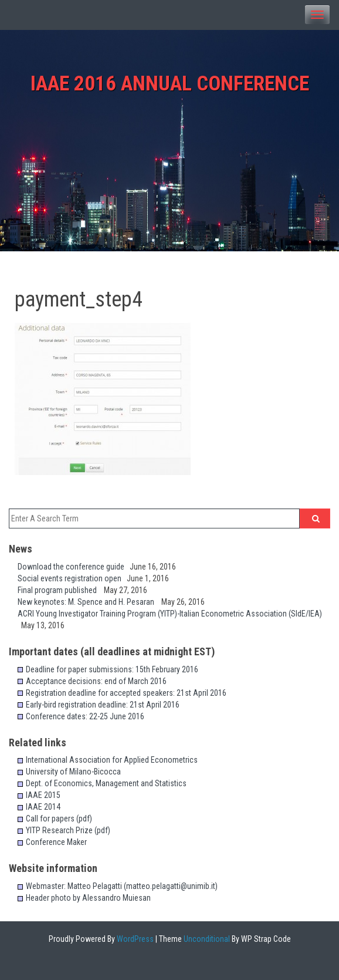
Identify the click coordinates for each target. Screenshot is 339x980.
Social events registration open (72, 578)
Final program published (61, 590)
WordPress (134, 939)
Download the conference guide (74, 567)
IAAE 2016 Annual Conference (170, 84)
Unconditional (206, 939)
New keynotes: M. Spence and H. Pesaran (89, 602)
